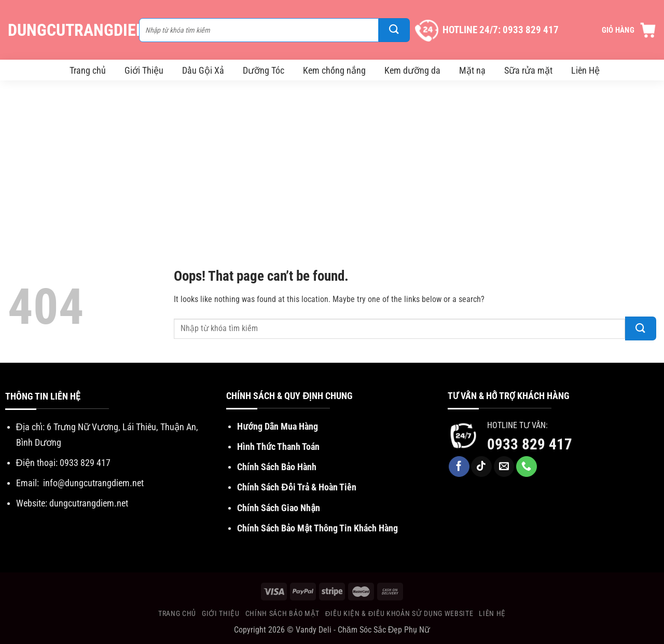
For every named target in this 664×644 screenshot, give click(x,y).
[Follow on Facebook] (459, 467)
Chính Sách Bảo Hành (277, 467)
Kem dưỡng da (412, 70)
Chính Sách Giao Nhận (279, 508)
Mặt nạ (472, 70)
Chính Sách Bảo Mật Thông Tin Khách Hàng (317, 528)
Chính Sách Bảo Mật (282, 613)
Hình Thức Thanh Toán (278, 447)
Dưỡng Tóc (264, 70)
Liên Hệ (585, 70)
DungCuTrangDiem (68, 30)
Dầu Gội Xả (203, 70)
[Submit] (394, 30)
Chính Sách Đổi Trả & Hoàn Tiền (296, 487)
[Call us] (527, 467)
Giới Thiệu (144, 70)
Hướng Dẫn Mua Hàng (277, 426)
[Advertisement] (332, 158)
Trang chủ (88, 70)
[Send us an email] (504, 467)
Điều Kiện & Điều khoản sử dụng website (399, 613)
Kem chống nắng (334, 70)
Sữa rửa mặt (528, 70)
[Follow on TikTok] (481, 467)
